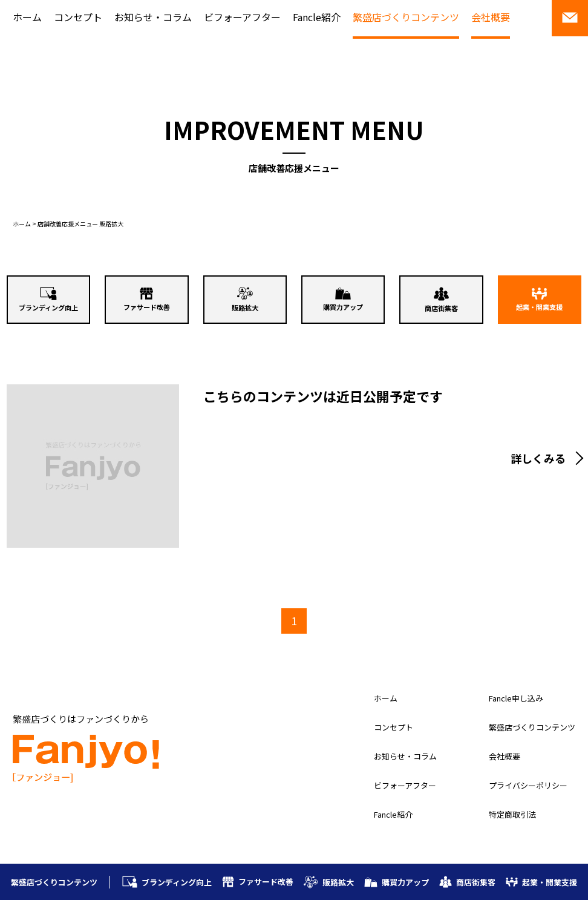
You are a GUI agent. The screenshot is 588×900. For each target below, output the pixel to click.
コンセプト (78, 17)
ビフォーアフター (242, 17)
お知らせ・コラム (153, 17)
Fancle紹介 (317, 17)
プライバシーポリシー (528, 785)
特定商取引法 (512, 814)
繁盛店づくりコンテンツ (406, 17)
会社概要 (491, 17)
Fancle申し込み (516, 698)
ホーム (27, 17)
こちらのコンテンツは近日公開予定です (323, 396)
